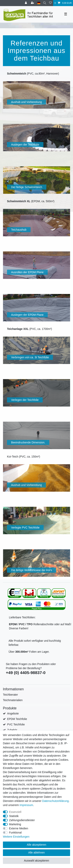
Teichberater (10, 695)
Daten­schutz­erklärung (55, 801)
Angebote (13, 713)
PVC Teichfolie (16, 724)
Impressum (26, 805)
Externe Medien (19, 828)
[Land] (39, 3)
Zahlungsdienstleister (22, 820)
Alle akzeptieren (37, 845)
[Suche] (45, 3)
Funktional (15, 833)
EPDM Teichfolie (17, 719)
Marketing (15, 824)
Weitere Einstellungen (16, 837)
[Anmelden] (26, 3)
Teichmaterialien (13, 700)
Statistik (14, 816)
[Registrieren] (33, 3)
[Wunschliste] (50, 3)
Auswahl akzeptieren (36, 861)
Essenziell (15, 812)
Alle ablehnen (36, 853)
